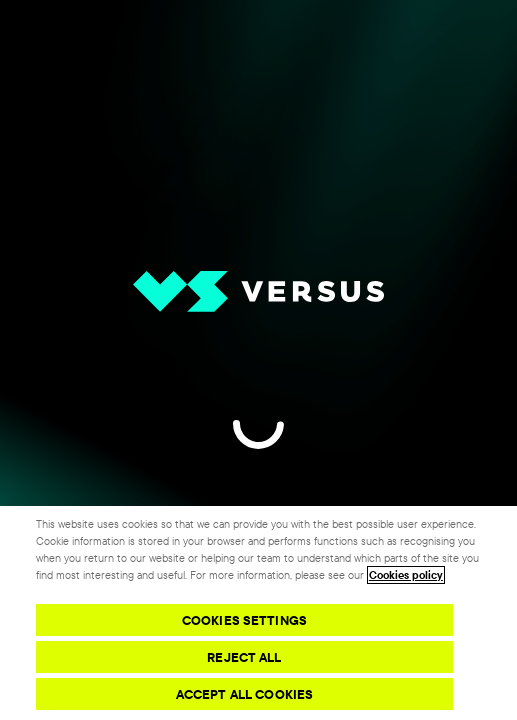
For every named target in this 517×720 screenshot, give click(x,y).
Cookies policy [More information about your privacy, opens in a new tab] (406, 575)
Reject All (244, 657)
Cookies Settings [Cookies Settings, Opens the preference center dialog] (244, 620)
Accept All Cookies (244, 694)
